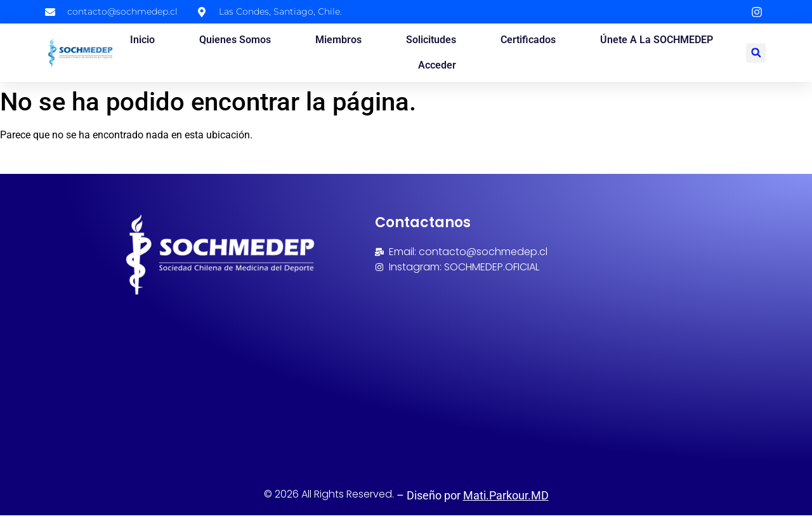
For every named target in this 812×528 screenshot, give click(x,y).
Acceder (437, 65)
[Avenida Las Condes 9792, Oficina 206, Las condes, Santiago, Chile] (510, 367)
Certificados (528, 40)
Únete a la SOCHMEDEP (657, 40)
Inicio (142, 40)
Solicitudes (431, 40)
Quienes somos (235, 40)
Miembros (338, 40)
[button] (756, 53)
